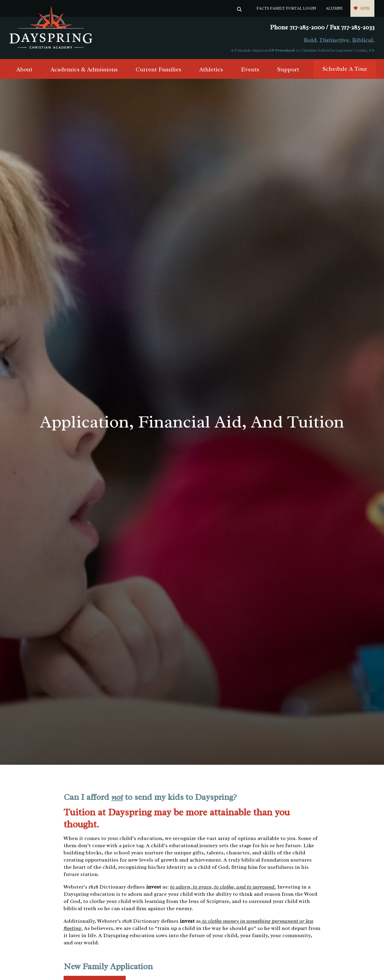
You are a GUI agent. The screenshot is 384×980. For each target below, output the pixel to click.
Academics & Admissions (84, 69)
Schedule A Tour (345, 69)
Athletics (211, 69)
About (24, 69)
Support (288, 69)
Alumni (334, 8)
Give (365, 8)
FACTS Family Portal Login (286, 8)
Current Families (158, 69)
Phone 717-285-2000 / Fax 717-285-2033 (322, 27)
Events (250, 69)
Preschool (285, 50)
